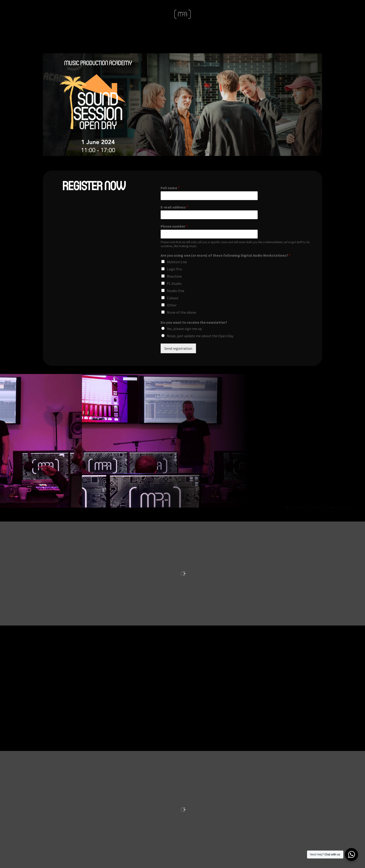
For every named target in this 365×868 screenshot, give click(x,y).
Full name (170, 188)
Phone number (174, 226)
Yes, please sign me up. (185, 329)
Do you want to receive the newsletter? (194, 322)
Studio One (176, 291)
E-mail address (174, 207)
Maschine (174, 276)
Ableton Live (177, 262)
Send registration (178, 348)
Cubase (173, 298)
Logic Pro (174, 269)
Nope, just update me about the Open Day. (200, 336)
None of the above (182, 312)
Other (172, 305)
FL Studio (174, 283)
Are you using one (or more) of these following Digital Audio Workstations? (226, 255)
